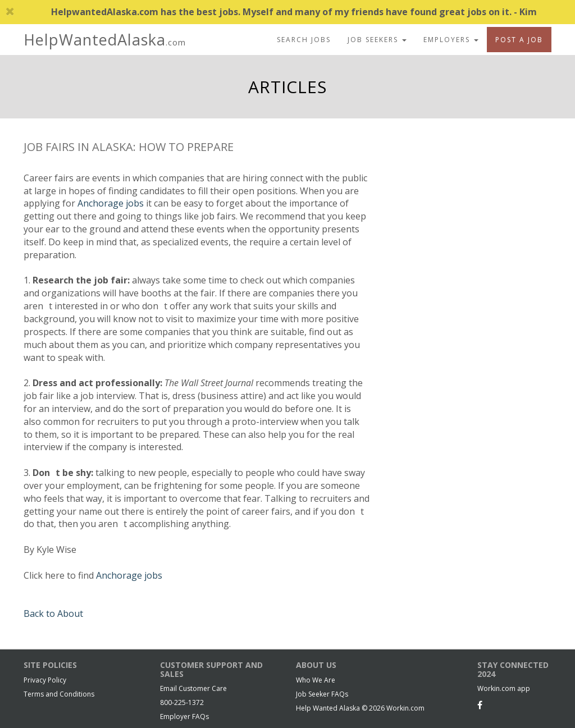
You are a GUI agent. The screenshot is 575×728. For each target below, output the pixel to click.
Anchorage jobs (111, 203)
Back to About (53, 613)
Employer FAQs (184, 716)
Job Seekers (377, 40)
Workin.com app (504, 688)
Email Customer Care (193, 688)
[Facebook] (480, 705)
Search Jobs (304, 40)
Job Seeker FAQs (322, 694)
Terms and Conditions (59, 694)
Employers (451, 40)
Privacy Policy (45, 680)
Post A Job (519, 40)
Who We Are (316, 680)
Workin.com (405, 708)
